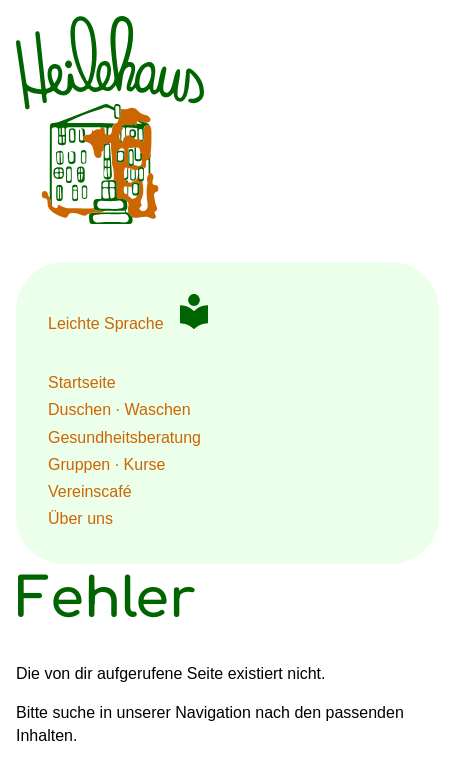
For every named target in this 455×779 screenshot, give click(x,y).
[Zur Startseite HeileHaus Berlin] (110, 218)
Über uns (80, 518)
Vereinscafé (90, 491)
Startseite (82, 382)
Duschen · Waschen (119, 409)
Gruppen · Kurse (106, 464)
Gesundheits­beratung (124, 437)
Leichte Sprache (106, 323)
